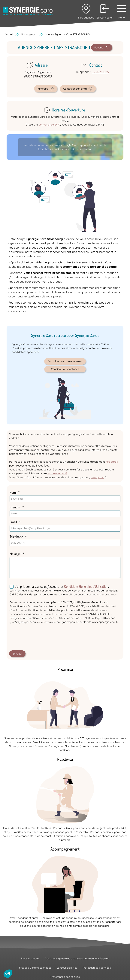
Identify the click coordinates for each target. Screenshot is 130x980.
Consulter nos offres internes (65, 361)
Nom (13, 492)
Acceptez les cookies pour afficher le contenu (65, 149)
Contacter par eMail (78, 89)
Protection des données (97, 968)
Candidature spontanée (65, 369)
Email (13, 522)
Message (15, 554)
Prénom (15, 507)
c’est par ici (97, 477)
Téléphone (16, 537)
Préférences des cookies (65, 977)
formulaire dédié (57, 473)
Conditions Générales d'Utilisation (86, 586)
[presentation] (38, 638)
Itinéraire (46, 89)
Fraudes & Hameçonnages (35, 968)
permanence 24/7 (49, 125)
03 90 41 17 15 (100, 72)
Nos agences (29, 34)
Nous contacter (30, 958)
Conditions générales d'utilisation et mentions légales (77, 958)
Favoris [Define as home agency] (102, 48)
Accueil (9, 34)
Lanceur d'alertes (67, 968)
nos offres (112, 462)
